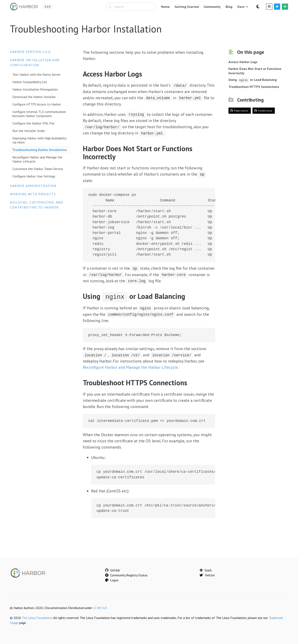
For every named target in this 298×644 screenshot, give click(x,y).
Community (212, 7)
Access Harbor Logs (243, 62)
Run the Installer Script (29, 131)
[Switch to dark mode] (258, 7)
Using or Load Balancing (253, 80)
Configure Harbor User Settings (34, 176)
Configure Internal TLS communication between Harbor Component (39, 114)
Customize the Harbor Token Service (38, 169)
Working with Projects (33, 194)
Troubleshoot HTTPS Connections (254, 86)
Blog (229, 7)
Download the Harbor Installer (34, 97)
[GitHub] (269, 7)
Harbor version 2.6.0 (30, 52)
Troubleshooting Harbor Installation (40, 150)
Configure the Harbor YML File (33, 123)
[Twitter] (277, 7)
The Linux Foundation (37, 617)
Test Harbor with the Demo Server (36, 74)
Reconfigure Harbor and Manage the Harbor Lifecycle (37, 159)
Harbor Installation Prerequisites (35, 89)
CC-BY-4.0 (100, 607)
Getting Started (187, 7)
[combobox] (131, 7)
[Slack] (285, 7)
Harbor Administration (33, 186)
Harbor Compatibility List (30, 82)
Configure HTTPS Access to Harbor (37, 104)
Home (165, 7)
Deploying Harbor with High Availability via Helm (39, 140)
